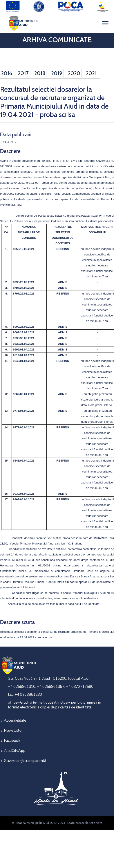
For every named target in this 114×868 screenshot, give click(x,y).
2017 (23, 73)
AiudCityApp (15, 751)
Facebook (12, 741)
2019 (57, 73)
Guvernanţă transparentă (25, 761)
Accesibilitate (15, 720)
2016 (7, 73)
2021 (91, 73)
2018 (40, 73)
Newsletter (13, 731)
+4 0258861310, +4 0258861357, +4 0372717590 (51, 687)
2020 (74, 73)
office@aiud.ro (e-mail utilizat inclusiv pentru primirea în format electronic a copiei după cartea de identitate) (54, 705)
